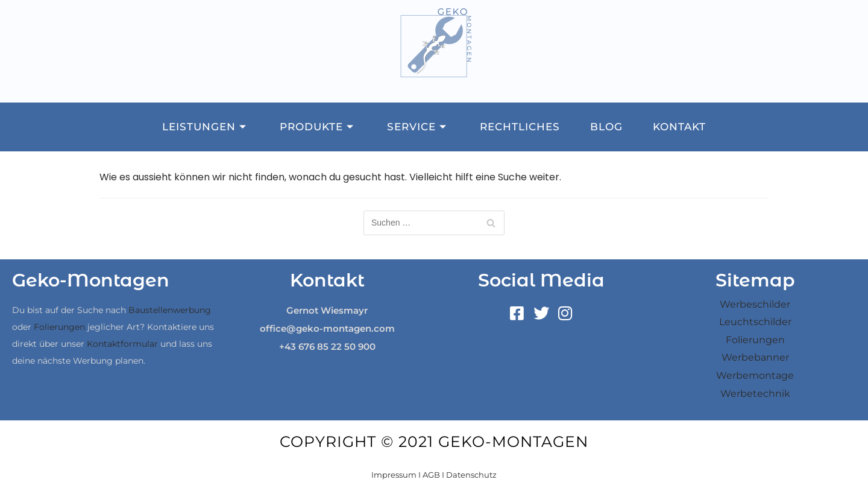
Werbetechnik (755, 394)
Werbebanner (755, 357)
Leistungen (206, 127)
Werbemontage (755, 375)
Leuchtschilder (755, 322)
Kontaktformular (122, 344)
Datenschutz (471, 475)
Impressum (394, 475)
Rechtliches (520, 127)
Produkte (318, 127)
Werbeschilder (755, 304)
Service (418, 127)
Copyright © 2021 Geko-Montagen (434, 441)
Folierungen (59, 327)
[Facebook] (517, 314)
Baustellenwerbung (170, 310)
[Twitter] (541, 314)
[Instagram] (565, 314)
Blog (606, 127)
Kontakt (679, 127)
